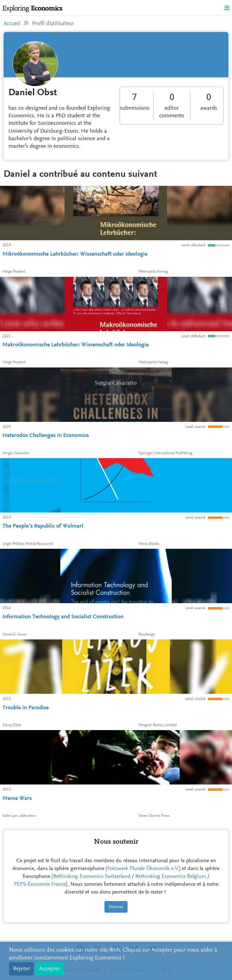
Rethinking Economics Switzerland (92, 877)
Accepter (50, 969)
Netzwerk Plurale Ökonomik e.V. (143, 869)
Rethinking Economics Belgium (171, 877)
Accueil (12, 24)
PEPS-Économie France (40, 885)
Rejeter (21, 969)
